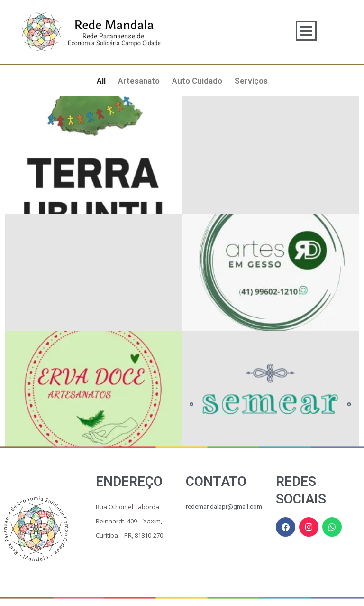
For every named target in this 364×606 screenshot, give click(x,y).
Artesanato (139, 81)
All (101, 81)
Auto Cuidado (197, 81)
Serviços (251, 81)
